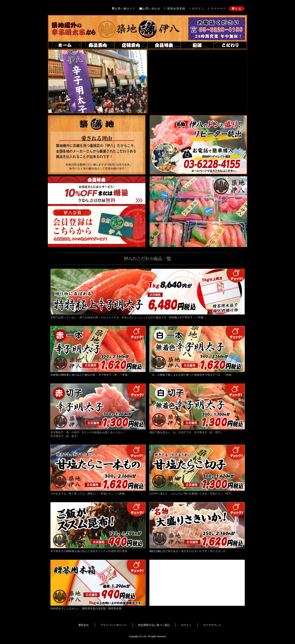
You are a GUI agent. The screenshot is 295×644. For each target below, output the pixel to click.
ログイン (186, 625)
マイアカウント (212, 625)
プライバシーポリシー (113, 625)
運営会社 (84, 625)
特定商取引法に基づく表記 (154, 625)
